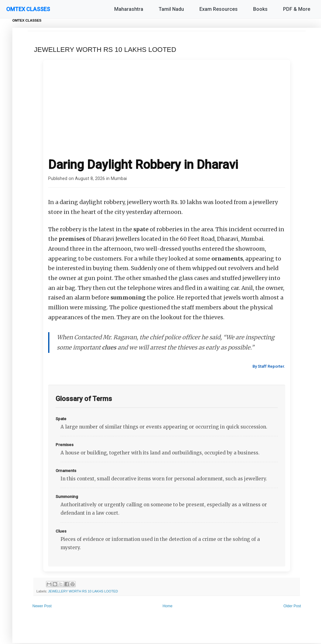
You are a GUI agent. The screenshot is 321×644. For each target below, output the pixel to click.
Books (260, 9)
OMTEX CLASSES (28, 9)
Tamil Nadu (171, 9)
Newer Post (42, 606)
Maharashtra (129, 9)
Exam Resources (219, 9)
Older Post (292, 606)
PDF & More (297, 9)
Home (168, 606)
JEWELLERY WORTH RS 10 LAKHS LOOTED (83, 591)
